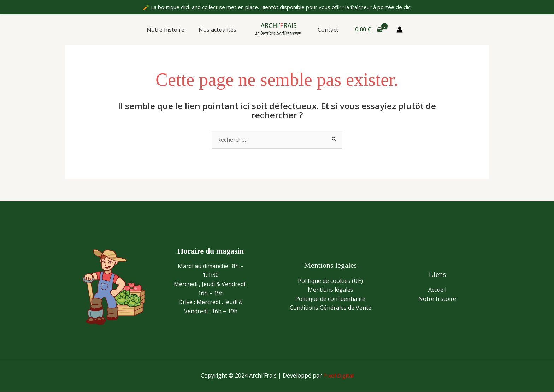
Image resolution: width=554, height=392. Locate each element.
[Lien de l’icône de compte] (397, 30)
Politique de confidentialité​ (330, 299)
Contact (326, 30)
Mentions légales (331, 290)
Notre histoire (170, 30)
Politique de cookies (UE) (330, 281)
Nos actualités (219, 30)
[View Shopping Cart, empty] (366, 30)
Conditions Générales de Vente (331, 308)
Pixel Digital (338, 376)
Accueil (437, 290)
